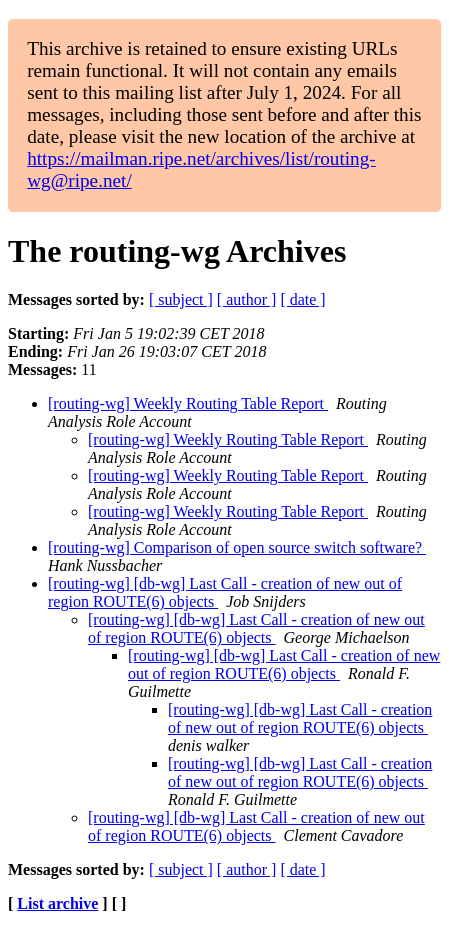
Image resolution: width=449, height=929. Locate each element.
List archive (57, 903)
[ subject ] (181, 299)
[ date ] (302, 299)
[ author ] (247, 299)
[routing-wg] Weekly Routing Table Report (188, 403)
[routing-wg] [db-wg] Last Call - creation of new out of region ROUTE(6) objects (256, 628)
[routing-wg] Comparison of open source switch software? (237, 547)
